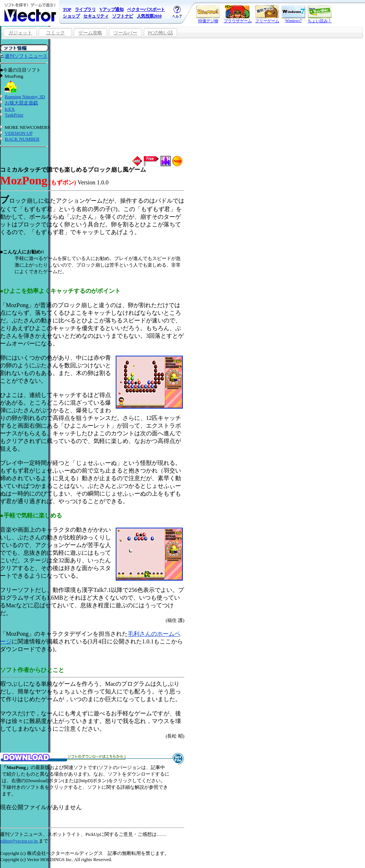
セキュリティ (96, 16)
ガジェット (20, 33)
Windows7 (293, 14)
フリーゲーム (267, 14)
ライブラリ (85, 9)
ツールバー (125, 33)
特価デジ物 (208, 14)
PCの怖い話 (160, 33)
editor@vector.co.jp (19, 841)
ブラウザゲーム (238, 14)
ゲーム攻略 (90, 33)
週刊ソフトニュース (26, 56)
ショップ (71, 16)
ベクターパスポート (146, 9)
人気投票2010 (149, 16)
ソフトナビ (123, 16)
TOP (67, 9)
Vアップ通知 (111, 9)
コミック (55, 33)
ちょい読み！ (320, 14)
